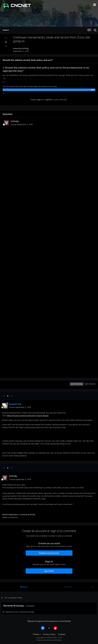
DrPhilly (25, 48)
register (48, 99)
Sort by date (90, 384)
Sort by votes (77, 384)
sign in (40, 99)
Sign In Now (49, 571)
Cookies (62, 634)
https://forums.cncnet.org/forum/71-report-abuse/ (28, 416)
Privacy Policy (49, 634)
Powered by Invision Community (49, 640)
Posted (22, 124)
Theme (37, 634)
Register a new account (49, 553)
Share (24, 587)
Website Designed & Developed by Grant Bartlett (49, 621)
